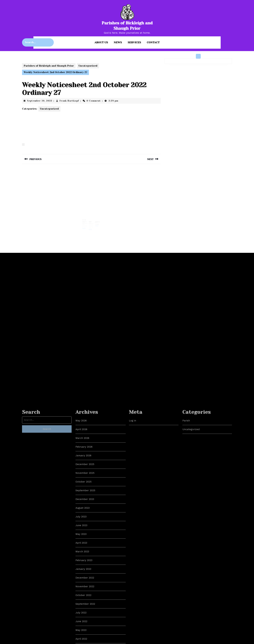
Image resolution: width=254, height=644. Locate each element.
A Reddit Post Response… (90, 220)
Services (134, 42)
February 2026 (84, 598)
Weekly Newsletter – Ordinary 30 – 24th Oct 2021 (97, 221)
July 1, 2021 (90, 221)
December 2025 (85, 615)
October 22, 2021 (96, 222)
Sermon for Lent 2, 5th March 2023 (86, 220)
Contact (153, 42)
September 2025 (85, 641)
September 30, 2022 (40, 101)
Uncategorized (88, 66)
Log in (133, 571)
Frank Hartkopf (69, 101)
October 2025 (84, 633)
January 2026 (83, 606)
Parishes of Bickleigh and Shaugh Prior (49, 66)
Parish (186, 571)
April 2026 (81, 580)
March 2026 (82, 589)
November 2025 (85, 624)
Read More (85, 226)
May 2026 (81, 571)
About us (101, 42)
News (118, 42)
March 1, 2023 (85, 221)
